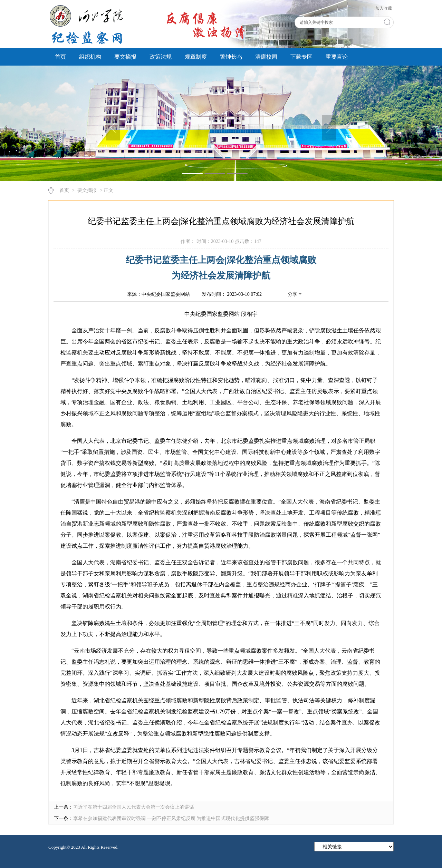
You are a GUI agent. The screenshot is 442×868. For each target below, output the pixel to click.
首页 (60, 57)
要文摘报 (125, 57)
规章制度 (196, 57)
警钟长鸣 (231, 57)
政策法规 (161, 57)
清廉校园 (266, 57)
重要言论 (337, 57)
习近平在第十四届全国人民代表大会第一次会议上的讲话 (134, 807)
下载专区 (301, 57)
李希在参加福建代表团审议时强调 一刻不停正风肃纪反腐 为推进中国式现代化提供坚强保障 (171, 818)
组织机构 (90, 57)
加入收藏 (384, 8)
